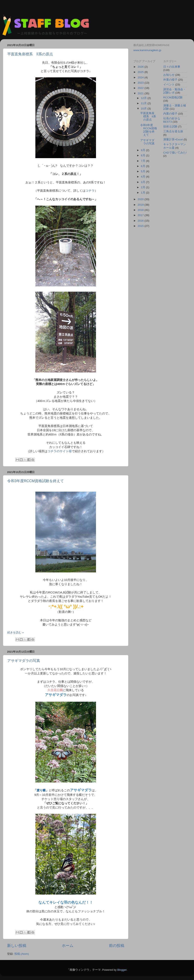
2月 (143, 187)
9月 (143, 150)
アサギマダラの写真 (24, 661)
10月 (144, 109)
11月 (144, 103)
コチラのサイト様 (60, 451)
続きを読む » (15, 632)
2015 (141, 226)
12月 (144, 98)
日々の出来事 (172, 67)
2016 (141, 221)
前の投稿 (117, 946)
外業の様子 (170, 80)
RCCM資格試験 (173, 97)
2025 (141, 72)
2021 (141, 93)
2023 (141, 83)
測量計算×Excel (173, 139)
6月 (143, 166)
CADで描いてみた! (175, 153)
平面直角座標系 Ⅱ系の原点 (30, 54)
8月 (143, 155)
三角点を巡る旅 (173, 131)
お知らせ (169, 75)
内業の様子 (170, 114)
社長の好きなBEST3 (172, 120)
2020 (141, 199)
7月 (143, 161)
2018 (141, 210)
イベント (169, 85)
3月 (143, 182)
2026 (141, 67)
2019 (141, 205)
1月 (143, 193)
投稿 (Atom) (22, 954)
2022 (141, 88)
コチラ (90, 191)
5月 (143, 171)
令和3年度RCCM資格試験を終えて (36, 481)
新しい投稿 (17, 946)
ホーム (68, 946)
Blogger (122, 970)
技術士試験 (170, 127)
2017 (141, 215)
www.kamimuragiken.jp (147, 50)
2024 (141, 77)
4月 (143, 177)
